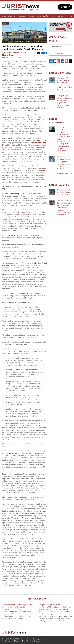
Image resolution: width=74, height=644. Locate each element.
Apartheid (35, 122)
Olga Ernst (17, 41)
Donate (61, 16)
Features (32, 16)
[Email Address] (61, 47)
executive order (12, 453)
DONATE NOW (65, 7)
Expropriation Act (26, 312)
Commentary (23, 16)
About (54, 16)
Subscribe (61, 53)
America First (17, 518)
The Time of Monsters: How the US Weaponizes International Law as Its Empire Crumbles (64, 162)
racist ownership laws (34, 513)
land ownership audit (15, 194)
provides (12, 326)
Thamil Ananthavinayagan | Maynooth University (64, 171)
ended (40, 175)
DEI (19, 523)
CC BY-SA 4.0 (26, 41)
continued (24, 293)
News (5, 16)
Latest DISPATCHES (60, 73)
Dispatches (12, 16)
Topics (39, 16)
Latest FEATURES (59, 185)
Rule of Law (46, 16)
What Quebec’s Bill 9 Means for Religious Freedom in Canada (64, 192)
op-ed (17, 212)
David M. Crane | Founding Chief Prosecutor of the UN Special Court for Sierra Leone (64, 146)
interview (19, 550)
